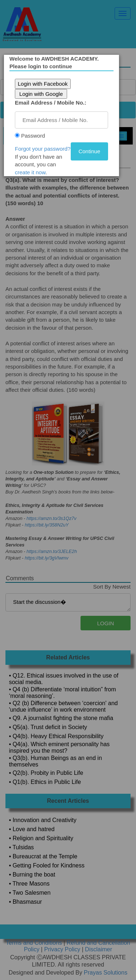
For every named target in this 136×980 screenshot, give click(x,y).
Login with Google (41, 94)
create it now (30, 172)
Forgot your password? (43, 149)
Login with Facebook (43, 84)
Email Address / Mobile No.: (51, 103)
